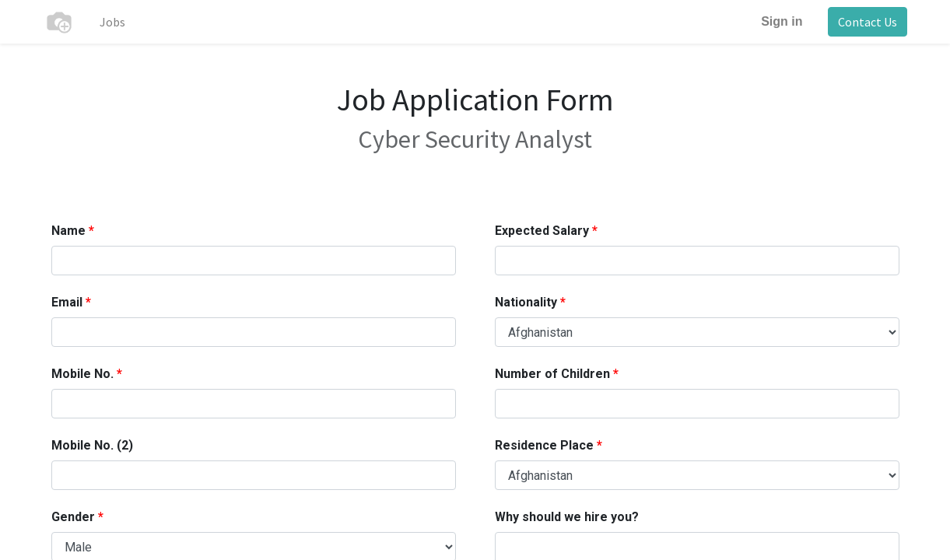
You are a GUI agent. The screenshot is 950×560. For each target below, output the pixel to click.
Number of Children (552, 374)
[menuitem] (112, 22)
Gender (73, 517)
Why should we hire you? (567, 517)
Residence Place (544, 445)
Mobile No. (82, 374)
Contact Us (868, 22)
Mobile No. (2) (92, 445)
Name (68, 231)
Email (67, 302)
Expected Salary (542, 231)
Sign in (782, 21)
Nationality (526, 302)
